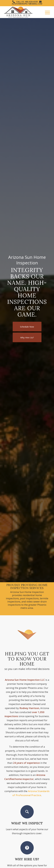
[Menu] (46, 12)
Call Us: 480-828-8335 (27, 2)
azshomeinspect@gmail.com (27, 4)
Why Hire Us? (27, 859)
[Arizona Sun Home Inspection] (22, 12)
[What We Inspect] (27, 812)
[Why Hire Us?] (27, 337)
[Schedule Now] (27, 327)
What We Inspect (27, 823)
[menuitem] (46, 12)
